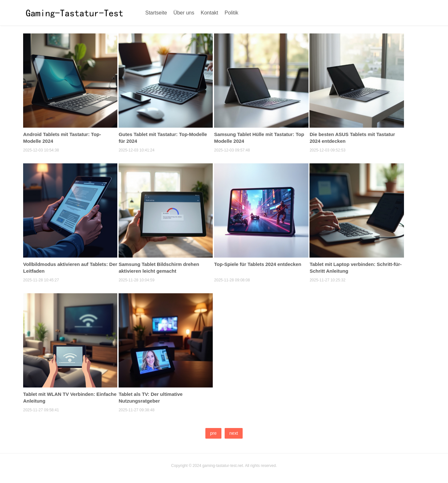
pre (213, 433)
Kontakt (210, 13)
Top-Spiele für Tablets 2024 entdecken (258, 264)
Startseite (156, 13)
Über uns (184, 13)
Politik (232, 13)
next (234, 433)
